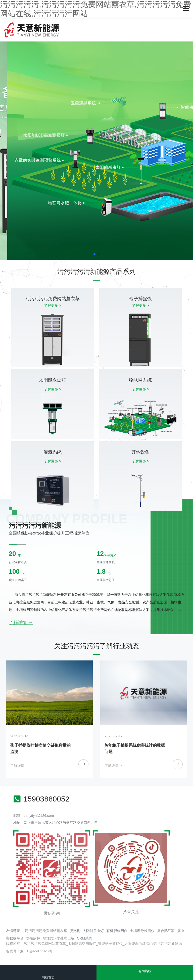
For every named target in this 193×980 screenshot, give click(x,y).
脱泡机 (75, 931)
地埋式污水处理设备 (59, 938)
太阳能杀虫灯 (93, 931)
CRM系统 (84, 938)
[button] (94, 254)
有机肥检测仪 (117, 931)
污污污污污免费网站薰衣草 (46, 931)
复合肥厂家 (166, 931)
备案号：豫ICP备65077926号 (29, 951)
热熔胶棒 (33, 938)
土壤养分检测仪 (142, 931)
